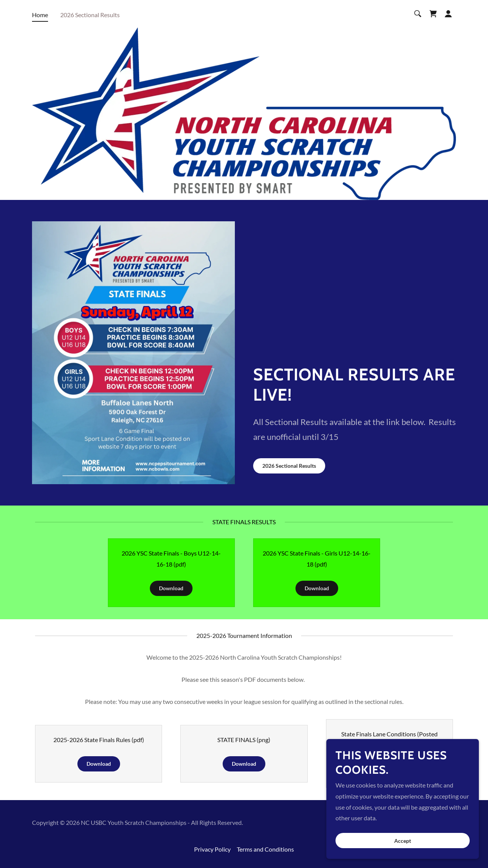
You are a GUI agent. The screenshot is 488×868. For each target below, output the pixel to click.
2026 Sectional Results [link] (90, 15)
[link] (433, 14)
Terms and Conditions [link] (265, 849)
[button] (448, 14)
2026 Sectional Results (289, 466)
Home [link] (40, 15)
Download (171, 588)
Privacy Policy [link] (212, 849)
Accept (403, 841)
